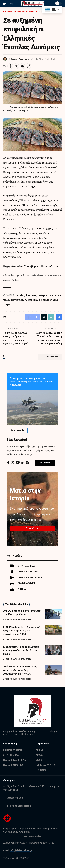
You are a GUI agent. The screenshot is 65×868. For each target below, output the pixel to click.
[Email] (22, 66)
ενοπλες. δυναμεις (26, 295)
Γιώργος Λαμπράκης (20, 59)
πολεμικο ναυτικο (13, 300)
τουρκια (8, 304)
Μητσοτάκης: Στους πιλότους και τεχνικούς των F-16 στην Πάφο (21, 651)
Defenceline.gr (28, 731)
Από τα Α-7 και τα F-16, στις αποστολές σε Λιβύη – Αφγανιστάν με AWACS (20, 670)
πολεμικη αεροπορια (49, 295)
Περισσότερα (32, 528)
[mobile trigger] (6, 4)
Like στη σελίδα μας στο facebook (26, 275)
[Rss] (28, 462)
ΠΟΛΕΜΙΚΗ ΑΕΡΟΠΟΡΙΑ (21, 620)
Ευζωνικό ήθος (15, 798)
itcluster (29, 734)
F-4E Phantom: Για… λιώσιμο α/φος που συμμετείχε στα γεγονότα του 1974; (22, 631)
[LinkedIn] (23, 462)
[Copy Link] (28, 66)
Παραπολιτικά (50, 266)
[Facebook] (8, 462)
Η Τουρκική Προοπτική (19, 806)
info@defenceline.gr (21, 850)
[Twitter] (13, 462)
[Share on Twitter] (16, 66)
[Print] (59, 317)
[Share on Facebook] (10, 66)
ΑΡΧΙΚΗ (6, 620)
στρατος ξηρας (49, 300)
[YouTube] (18, 462)
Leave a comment (50, 357)
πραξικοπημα (32, 300)
